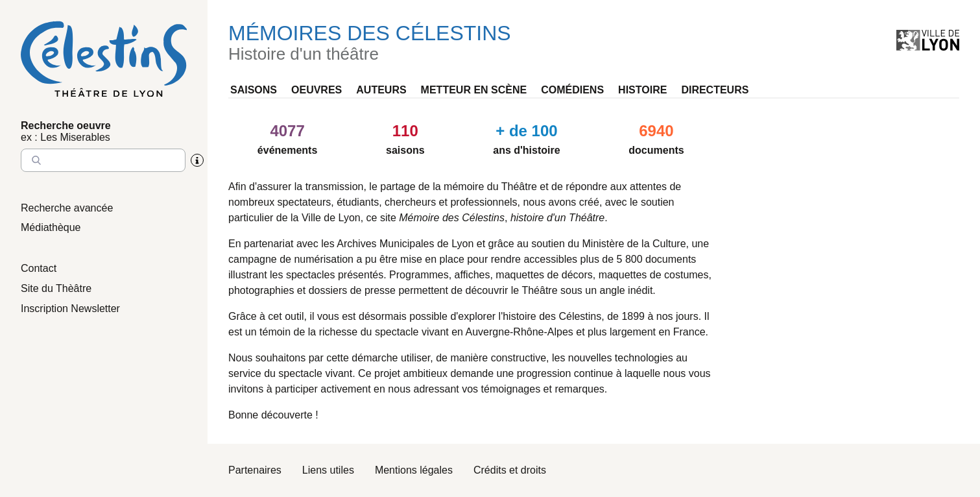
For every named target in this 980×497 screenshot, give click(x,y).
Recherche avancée (67, 208)
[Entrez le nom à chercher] (103, 160)
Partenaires (255, 470)
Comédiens (572, 90)
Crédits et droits (510, 470)
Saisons (254, 90)
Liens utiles (328, 470)
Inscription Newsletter (70, 309)
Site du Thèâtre (56, 288)
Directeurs (715, 90)
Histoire (642, 90)
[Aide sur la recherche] (197, 160)
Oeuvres (317, 90)
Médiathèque (51, 227)
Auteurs (381, 90)
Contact (39, 268)
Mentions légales (414, 470)
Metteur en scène (474, 90)
